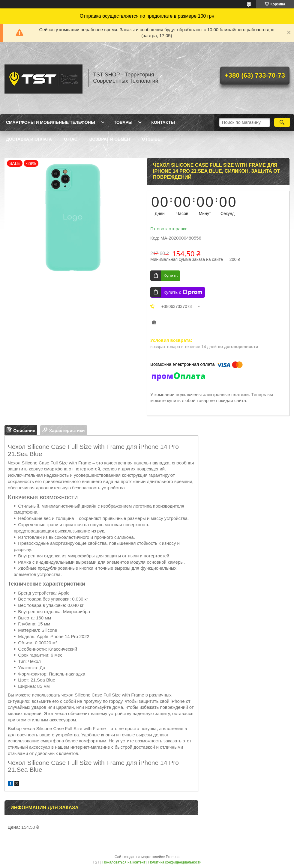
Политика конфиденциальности (175, 862)
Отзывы (152, 139)
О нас (71, 139)
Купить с (183, 292)
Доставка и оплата (29, 139)
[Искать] (282, 122)
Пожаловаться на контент (124, 862)
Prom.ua (173, 857)
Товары (123, 122)
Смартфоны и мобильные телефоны (51, 122)
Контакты (163, 122)
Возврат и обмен (110, 139)
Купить (171, 276)
